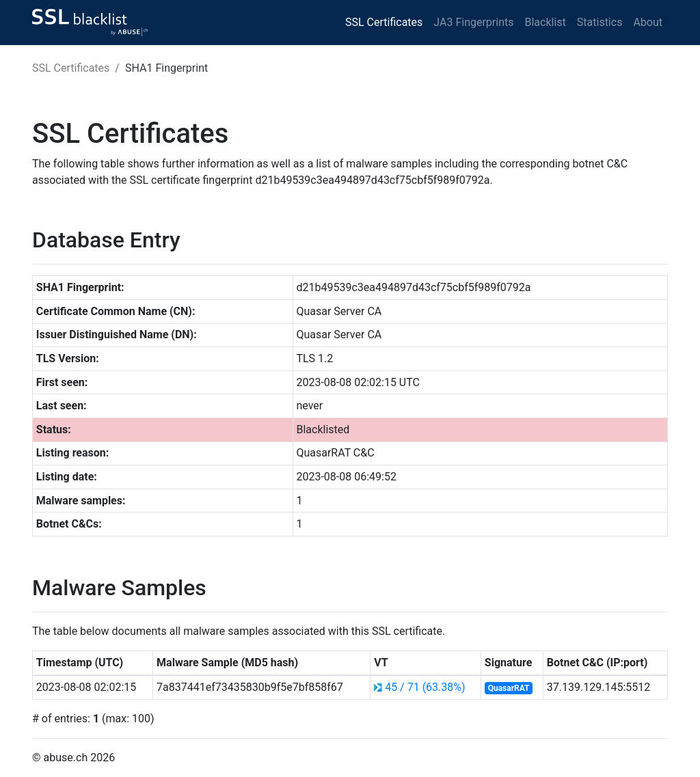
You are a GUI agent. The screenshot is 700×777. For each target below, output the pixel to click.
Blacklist (545, 22)
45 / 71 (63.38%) (425, 687)
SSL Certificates (384, 22)
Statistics (600, 22)
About (648, 22)
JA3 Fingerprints (473, 22)
